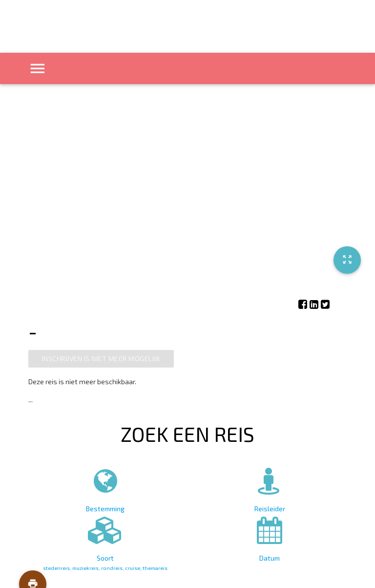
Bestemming (105, 488)
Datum (270, 537)
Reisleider (270, 488)
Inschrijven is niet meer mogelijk (101, 359)
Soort (105, 542)
